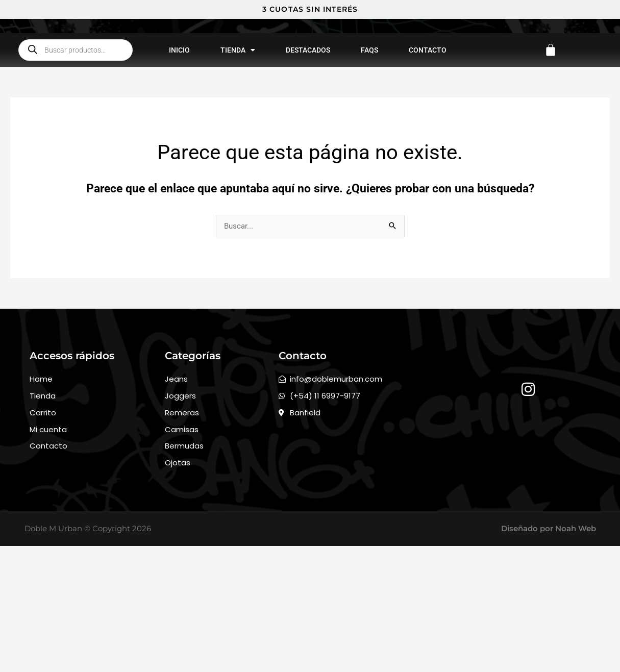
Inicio (179, 155)
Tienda (238, 155)
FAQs (369, 155)
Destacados (308, 155)
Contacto (428, 155)
